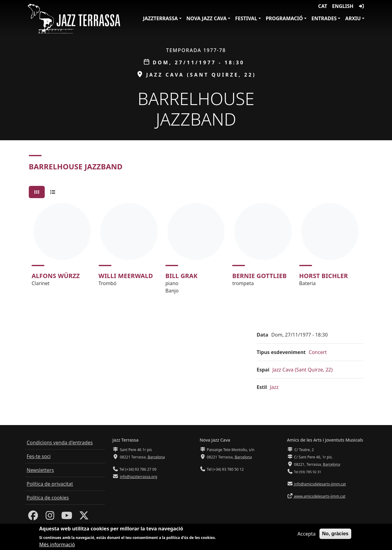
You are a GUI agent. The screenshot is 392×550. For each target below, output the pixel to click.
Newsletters (40, 470)
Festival (246, 18)
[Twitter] (84, 517)
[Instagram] (50, 517)
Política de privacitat (50, 484)
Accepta (306, 534)
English (343, 6)
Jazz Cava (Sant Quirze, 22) (302, 370)
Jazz (274, 387)
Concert (318, 352)
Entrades (324, 18)
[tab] (37, 192)
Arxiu (353, 18)
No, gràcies (335, 534)
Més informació (57, 545)
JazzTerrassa (160, 18)
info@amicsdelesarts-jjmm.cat (319, 484)
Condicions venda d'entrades (60, 443)
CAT (323, 6)
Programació (284, 18)
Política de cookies (48, 498)
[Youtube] (67, 517)
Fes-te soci (39, 456)
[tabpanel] (196, 251)
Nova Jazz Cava (207, 18)
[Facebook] (33, 517)
